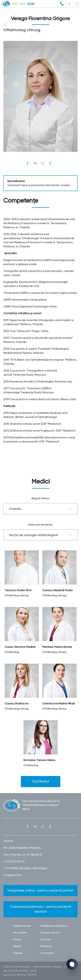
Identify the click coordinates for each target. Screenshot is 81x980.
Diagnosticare (22, 926)
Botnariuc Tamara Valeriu (39, 760)
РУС (15, 4)
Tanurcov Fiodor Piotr (18, 590)
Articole (45, 939)
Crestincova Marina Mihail (58, 703)
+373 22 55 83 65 (14, 861)
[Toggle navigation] (77, 4)
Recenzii (46, 946)
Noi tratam (20, 933)
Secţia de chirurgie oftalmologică (33, 535)
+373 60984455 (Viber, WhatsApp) (25, 868)
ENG (23, 4)
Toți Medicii (40, 781)
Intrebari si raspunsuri (54, 926)
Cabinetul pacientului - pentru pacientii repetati (40, 909)
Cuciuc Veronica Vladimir (20, 647)
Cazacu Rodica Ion (17, 703)
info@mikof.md (13, 875)
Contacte (47, 953)
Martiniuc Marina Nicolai (57, 647)
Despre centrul (50, 933)
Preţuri (17, 939)
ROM (31, 4)
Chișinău (15, 509)
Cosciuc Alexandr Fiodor (58, 590)
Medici (17, 946)
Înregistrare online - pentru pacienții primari (40, 890)
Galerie (18, 953)
